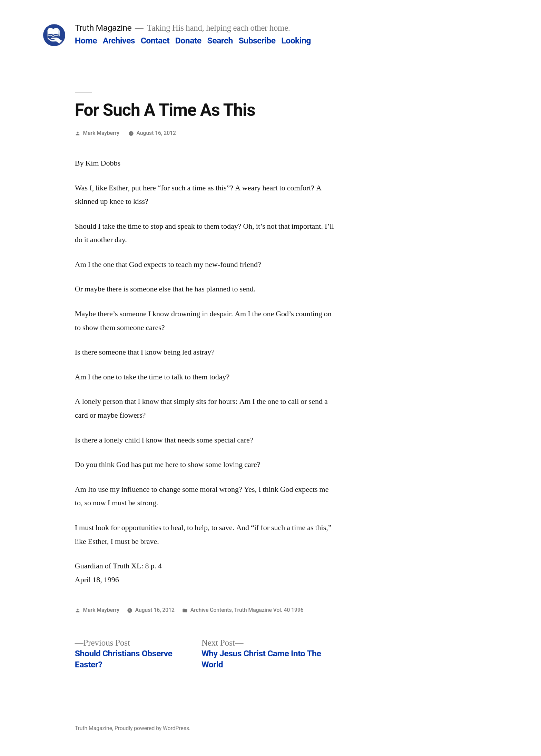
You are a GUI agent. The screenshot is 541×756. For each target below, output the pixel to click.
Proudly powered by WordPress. (153, 728)
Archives (119, 41)
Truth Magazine (103, 28)
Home (86, 41)
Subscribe (257, 41)
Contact (155, 41)
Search (220, 41)
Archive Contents (211, 610)
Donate (188, 41)
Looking (296, 41)
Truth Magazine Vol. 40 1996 (269, 610)
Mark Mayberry (101, 133)
